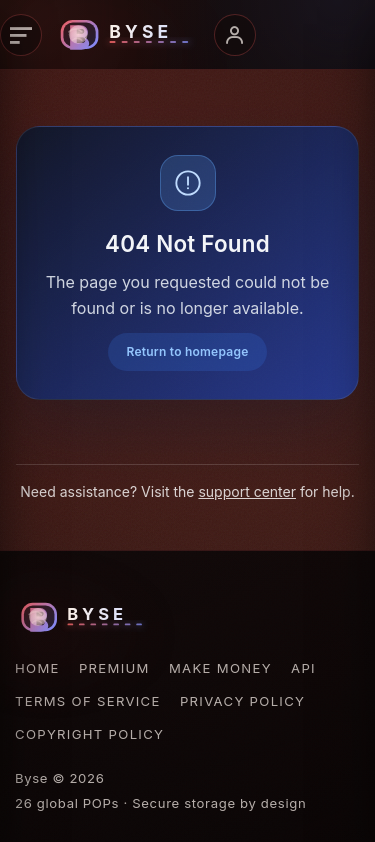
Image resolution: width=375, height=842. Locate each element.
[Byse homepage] (128, 35)
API (303, 668)
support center (247, 491)
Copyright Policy (89, 734)
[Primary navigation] (21, 35)
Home (37, 668)
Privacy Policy (242, 701)
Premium (114, 668)
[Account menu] (235, 35)
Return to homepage (187, 351)
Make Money (220, 668)
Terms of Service (88, 701)
